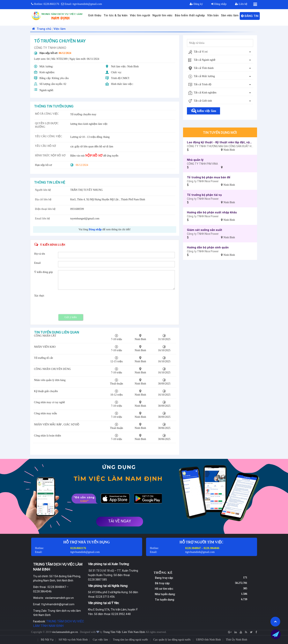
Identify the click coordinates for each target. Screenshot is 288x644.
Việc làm (60, 29)
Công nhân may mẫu (46, 413)
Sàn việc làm (230, 15)
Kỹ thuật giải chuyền (46, 391)
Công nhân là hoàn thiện (48, 436)
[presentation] (88, 301)
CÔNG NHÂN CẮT (45, 336)
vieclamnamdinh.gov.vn (65, 632)
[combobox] (220, 52)
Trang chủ (41, 29)
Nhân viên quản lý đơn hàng (50, 380)
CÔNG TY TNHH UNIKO (50, 48)
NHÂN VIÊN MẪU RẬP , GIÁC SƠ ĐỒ (57, 424)
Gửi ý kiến (71, 317)
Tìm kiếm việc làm (203, 111)
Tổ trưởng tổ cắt (44, 358)
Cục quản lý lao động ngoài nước (172, 640)
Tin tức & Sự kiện (116, 15)
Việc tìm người (140, 15)
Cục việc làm (100, 640)
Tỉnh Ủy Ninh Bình (236, 640)
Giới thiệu (95, 15)
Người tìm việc (162, 15)
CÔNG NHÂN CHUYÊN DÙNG (52, 369)
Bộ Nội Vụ (47, 640)
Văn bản (213, 15)
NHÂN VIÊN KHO (45, 347)
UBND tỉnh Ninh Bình (208, 640)
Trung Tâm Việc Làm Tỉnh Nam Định (124, 632)
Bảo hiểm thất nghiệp (190, 15)
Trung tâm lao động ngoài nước (131, 640)
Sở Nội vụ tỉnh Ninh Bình (73, 640)
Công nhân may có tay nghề (49, 402)
